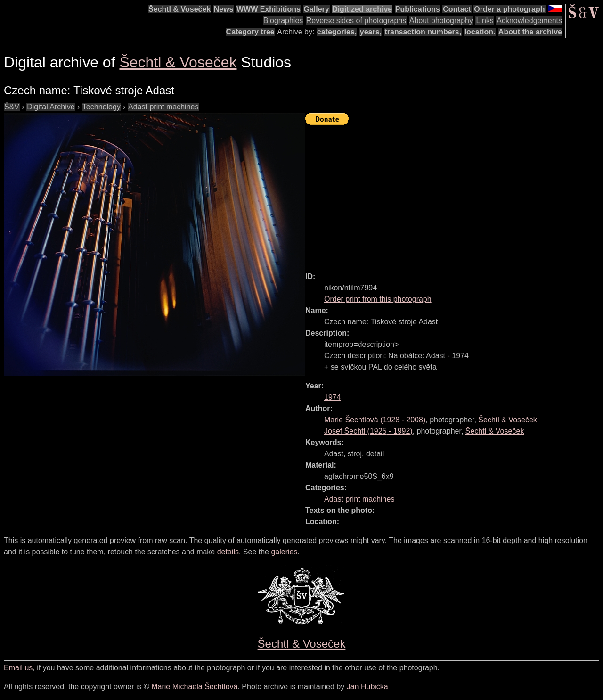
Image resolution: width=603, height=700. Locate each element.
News (224, 9)
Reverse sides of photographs (356, 21)
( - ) (375, 420)
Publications (418, 9)
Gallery (316, 9)
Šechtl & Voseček (179, 9)
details (228, 552)
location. (480, 32)
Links (485, 21)
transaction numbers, (423, 32)
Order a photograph (509, 9)
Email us (18, 668)
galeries (284, 552)
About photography (441, 21)
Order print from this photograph (378, 299)
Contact (457, 9)
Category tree (250, 32)
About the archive (530, 32)
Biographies (283, 21)
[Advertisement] (454, 194)
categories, (337, 32)
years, (371, 32)
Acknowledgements (529, 21)
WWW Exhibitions (269, 9)
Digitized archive (362, 9)
